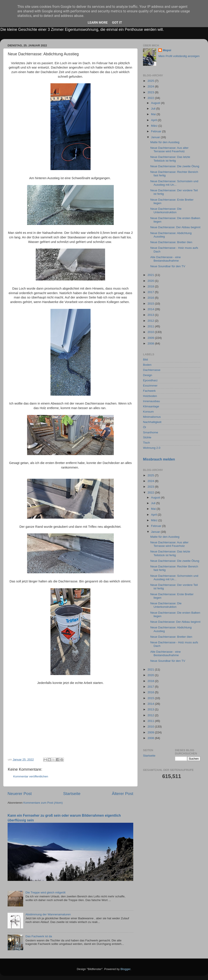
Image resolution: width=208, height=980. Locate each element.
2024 (151, 86)
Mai (154, 114)
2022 (151, 98)
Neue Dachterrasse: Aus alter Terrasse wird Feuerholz (169, 150)
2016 (151, 298)
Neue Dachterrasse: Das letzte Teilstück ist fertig (170, 159)
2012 (151, 321)
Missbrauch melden (159, 459)
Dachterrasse (152, 370)
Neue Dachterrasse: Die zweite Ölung (175, 166)
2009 (151, 338)
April (154, 120)
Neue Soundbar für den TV (168, 266)
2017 (151, 292)
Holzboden (150, 396)
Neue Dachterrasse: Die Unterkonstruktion (166, 211)
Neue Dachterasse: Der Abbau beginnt (175, 227)
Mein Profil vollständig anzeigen (179, 56)
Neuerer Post (20, 794)
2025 (151, 81)
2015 (151, 304)
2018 (151, 286)
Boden (147, 365)
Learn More (98, 23)
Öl (145, 427)
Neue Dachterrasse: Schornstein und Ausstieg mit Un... (174, 183)
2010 (151, 332)
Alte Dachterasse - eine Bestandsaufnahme (166, 259)
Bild (145, 360)
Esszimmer (150, 386)
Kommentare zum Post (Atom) (43, 803)
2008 (151, 343)
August (156, 103)
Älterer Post (123, 794)
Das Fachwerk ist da (39, 936)
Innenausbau (151, 401)
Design (148, 375)
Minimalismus (152, 417)
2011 (151, 326)
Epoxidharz (150, 380)
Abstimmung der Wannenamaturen (48, 914)
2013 (151, 315)
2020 (151, 281)
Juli (154, 109)
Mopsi (167, 50)
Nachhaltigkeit (152, 422)
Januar (156, 137)
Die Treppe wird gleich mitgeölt (45, 892)
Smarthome (151, 432)
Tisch (146, 443)
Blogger (125, 969)
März (155, 126)
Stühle (147, 437)
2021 (151, 275)
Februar (157, 131)
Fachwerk (149, 391)
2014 (151, 309)
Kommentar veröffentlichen (31, 776)
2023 (151, 92)
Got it (117, 23)
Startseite (72, 794)
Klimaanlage (151, 406)
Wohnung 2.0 (152, 448)
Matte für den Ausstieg (165, 142)
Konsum (148, 412)
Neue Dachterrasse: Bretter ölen (171, 242)
